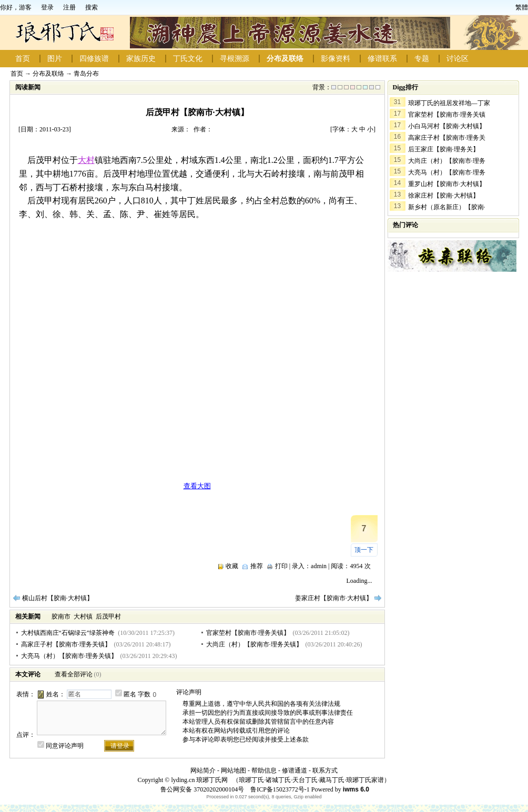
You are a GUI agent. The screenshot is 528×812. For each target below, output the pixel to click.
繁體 (522, 7)
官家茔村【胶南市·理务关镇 (447, 115)
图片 (55, 59)
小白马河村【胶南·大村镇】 (447, 126)
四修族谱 (94, 59)
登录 (47, 7)
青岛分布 (86, 74)
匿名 (130, 694)
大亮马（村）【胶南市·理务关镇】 (69, 656)
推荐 (257, 566)
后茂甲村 (108, 616)
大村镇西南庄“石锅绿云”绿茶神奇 (68, 633)
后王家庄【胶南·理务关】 (444, 149)
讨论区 (458, 59)
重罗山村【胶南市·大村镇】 (447, 184)
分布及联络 (285, 59)
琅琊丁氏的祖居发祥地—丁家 (449, 103)
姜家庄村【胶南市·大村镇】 (334, 598)
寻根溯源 (235, 59)
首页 (23, 59)
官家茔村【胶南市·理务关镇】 (248, 633)
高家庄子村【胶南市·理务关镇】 (66, 644)
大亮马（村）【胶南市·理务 (447, 172)
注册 (69, 7)
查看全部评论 (74, 674)
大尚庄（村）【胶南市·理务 (447, 161)
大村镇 (83, 616)
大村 (86, 160)
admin (319, 566)
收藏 (232, 566)
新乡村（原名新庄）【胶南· (447, 207)
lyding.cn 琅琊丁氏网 (199, 780)
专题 (422, 59)
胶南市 (61, 616)
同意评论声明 (65, 746)
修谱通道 (295, 770)
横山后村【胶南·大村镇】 (58, 598)
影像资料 (336, 59)
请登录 (120, 746)
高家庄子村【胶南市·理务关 (447, 138)
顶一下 (364, 550)
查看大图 (197, 486)
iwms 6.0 (356, 789)
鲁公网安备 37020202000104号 (202, 789)
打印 (281, 566)
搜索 (92, 7)
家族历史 (141, 59)
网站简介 (203, 770)
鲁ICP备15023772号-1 (279, 789)
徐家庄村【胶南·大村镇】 (444, 196)
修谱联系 (382, 59)
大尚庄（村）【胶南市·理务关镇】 (254, 644)
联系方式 (325, 770)
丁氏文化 (188, 59)
